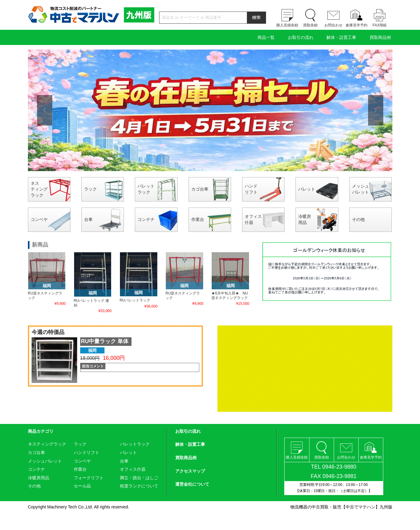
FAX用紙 (380, 25)
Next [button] (376, 110)
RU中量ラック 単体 (105, 341)
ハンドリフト (251, 189)
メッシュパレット (360, 189)
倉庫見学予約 (357, 25)
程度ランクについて (139, 486)
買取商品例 (380, 37)
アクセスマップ (190, 471)
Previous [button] (45, 110)
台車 (88, 219)
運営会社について (192, 484)
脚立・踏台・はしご (139, 478)
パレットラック (146, 189)
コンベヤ (39, 219)
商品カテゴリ (41, 431)
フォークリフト (89, 478)
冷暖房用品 (305, 219)
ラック (90, 189)
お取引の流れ (301, 37)
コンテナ (146, 219)
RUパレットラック (135, 300)
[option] (210, 110)
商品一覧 (266, 37)
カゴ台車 (200, 189)
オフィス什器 (253, 219)
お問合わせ (333, 25)
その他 (358, 219)
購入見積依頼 (287, 25)
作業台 (198, 219)
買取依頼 (310, 25)
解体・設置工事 (341, 37)
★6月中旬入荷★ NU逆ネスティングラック (230, 295)
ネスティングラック (39, 189)
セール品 (82, 486)
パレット (307, 189)
